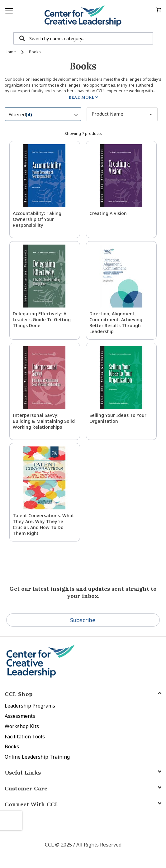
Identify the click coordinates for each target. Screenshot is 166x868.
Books (12, 746)
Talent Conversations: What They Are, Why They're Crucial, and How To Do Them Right (43, 524)
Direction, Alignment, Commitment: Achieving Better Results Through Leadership (116, 322)
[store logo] (83, 16)
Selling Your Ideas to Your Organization (118, 418)
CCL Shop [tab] (19, 694)
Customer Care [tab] (26, 788)
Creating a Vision (108, 213)
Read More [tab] (81, 97)
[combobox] (83, 38)
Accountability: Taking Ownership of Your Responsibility (37, 219)
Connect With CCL (32, 804)
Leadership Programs (30, 706)
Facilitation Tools (25, 737)
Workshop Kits (22, 726)
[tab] (83, 804)
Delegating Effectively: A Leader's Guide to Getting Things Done (42, 320)
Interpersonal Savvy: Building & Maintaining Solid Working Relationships (44, 421)
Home (11, 52)
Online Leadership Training (37, 757)
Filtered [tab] (46, 115)
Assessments (20, 716)
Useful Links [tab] (23, 773)
